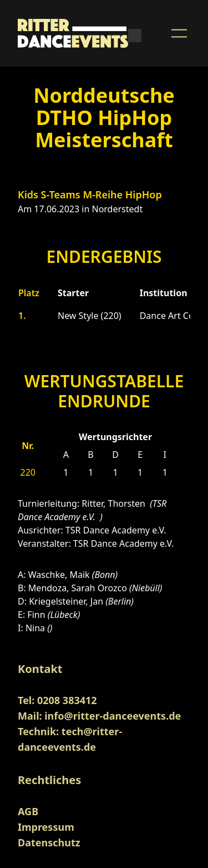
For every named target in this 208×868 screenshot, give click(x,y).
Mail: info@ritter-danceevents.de (99, 716)
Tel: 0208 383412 (57, 700)
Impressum (46, 827)
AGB (28, 811)
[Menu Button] (179, 33)
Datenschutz (49, 842)
